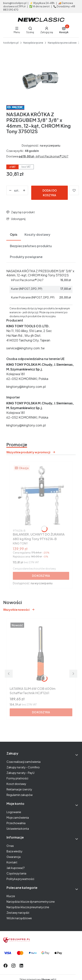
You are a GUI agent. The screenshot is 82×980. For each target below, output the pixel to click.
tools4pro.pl (11, 43)
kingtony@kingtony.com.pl (26, 387)
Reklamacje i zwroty (19, 789)
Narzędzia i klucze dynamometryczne (31, 901)
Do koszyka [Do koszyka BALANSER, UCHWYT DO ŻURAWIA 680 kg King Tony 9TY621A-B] (41, 576)
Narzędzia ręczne (33, 43)
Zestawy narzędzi (18, 913)
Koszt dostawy (16, 784)
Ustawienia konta (18, 829)
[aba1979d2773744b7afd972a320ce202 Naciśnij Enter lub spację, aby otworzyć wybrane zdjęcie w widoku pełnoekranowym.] (41, 78)
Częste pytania (16, 873)
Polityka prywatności (20, 879)
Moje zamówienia (18, 817)
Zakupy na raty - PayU (20, 773)
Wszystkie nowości (19, 610)
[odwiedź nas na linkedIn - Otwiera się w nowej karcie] (21, 966)
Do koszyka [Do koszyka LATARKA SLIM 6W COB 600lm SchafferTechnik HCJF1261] (41, 712)
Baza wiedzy (15, 851)
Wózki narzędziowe (19, 918)
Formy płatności (17, 778)
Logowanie (14, 812)
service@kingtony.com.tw (25, 348)
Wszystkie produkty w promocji (31, 452)
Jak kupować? (16, 868)
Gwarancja (14, 857)
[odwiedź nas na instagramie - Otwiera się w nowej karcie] (13, 966)
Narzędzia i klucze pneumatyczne (28, 907)
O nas (10, 846)
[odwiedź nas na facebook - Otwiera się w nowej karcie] (6, 966)
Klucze (11, 896)
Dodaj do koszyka (50, 193)
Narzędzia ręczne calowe (62, 43)
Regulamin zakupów (20, 795)
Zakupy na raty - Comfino (23, 767)
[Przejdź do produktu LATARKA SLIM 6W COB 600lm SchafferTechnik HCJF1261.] (41, 653)
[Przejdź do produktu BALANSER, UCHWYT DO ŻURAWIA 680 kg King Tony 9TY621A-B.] (41, 496)
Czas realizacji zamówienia (24, 762)
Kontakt (12, 862)
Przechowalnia (16, 823)
